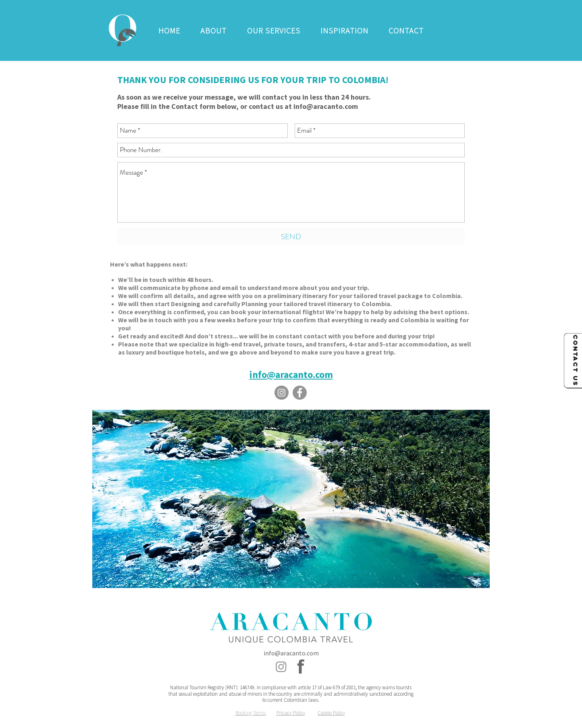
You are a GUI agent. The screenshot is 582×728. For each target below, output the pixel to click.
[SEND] (291, 237)
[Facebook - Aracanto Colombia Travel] (300, 393)
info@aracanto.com (326, 106)
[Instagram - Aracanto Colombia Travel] (282, 393)
